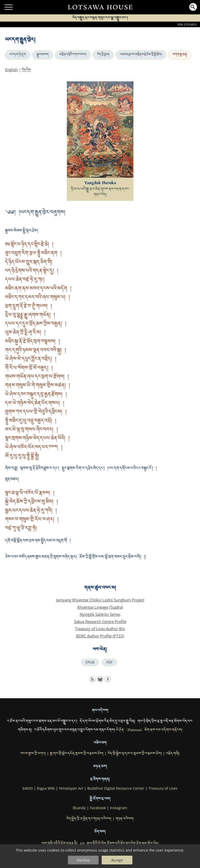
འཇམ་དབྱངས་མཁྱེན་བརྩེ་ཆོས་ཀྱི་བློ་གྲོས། (141, 55)
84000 (28, 788)
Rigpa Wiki (46, 788)
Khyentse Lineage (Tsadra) (100, 607)
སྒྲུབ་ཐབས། (43, 55)
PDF (109, 662)
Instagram (119, 808)
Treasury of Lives (163, 788)
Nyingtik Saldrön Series (100, 614)
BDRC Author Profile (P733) (100, 636)
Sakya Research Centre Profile (100, 621)
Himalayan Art (71, 788)
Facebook (98, 808)
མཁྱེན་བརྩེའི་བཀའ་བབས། (73, 55)
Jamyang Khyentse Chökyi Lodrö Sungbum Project (100, 600)
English (11, 70)
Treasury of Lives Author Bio (100, 629)
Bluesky (79, 808)
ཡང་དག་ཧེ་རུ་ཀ (18, 55)
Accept (117, 860)
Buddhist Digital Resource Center (116, 788)
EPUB (90, 662)
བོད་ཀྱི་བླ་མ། (103, 55)
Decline (83, 860)
